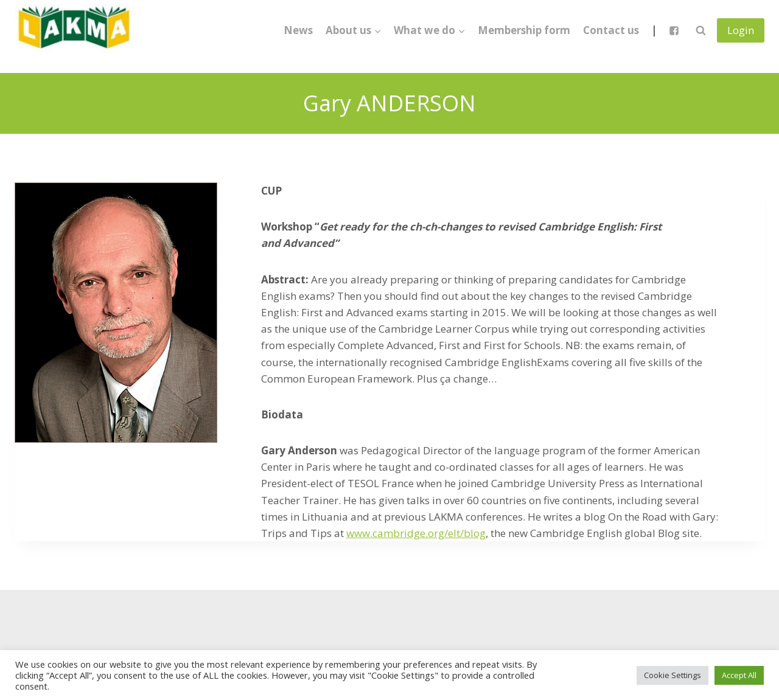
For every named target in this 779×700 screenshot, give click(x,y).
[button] (377, 30)
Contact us (611, 30)
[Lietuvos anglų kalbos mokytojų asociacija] (75, 30)
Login (741, 30)
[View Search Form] (700, 30)
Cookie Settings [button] (672, 675)
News (298, 30)
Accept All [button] (739, 675)
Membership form (524, 30)
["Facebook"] (674, 30)
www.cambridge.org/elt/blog (416, 533)
